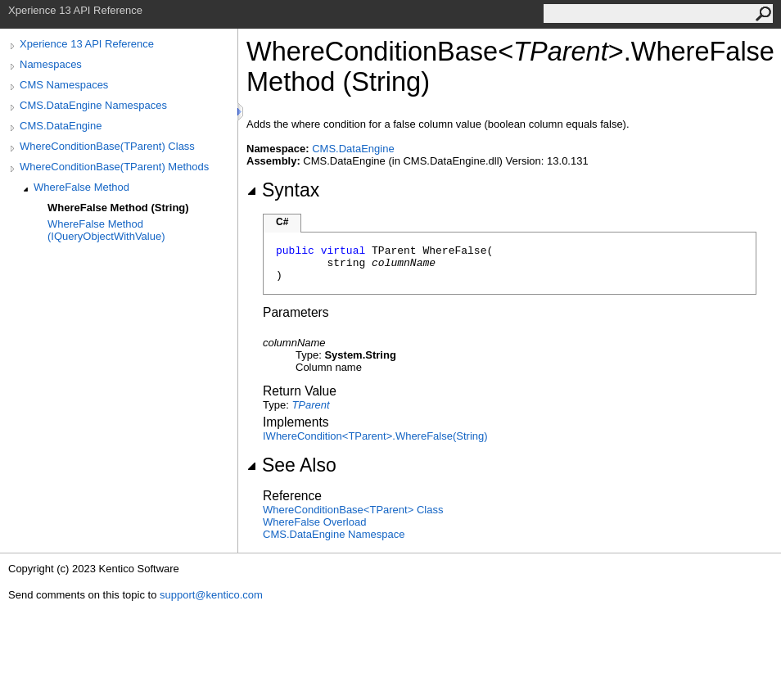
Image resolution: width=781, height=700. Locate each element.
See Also (291, 465)
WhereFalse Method (81, 187)
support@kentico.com (211, 595)
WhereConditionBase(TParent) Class (107, 146)
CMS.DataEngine (61, 126)
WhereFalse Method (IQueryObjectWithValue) (106, 230)
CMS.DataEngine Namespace (334, 534)
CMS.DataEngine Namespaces (93, 105)
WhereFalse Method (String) (118, 208)
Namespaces (51, 64)
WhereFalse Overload (314, 522)
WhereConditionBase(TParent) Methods (114, 167)
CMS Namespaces (64, 85)
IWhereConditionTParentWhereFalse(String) (375, 436)
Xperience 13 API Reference (87, 44)
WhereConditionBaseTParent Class (353, 510)
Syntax (283, 190)
